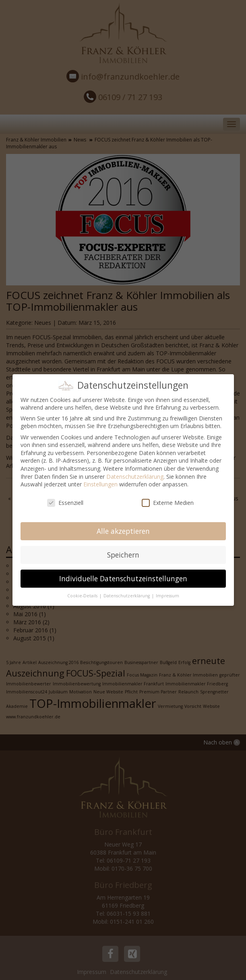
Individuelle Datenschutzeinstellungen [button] (123, 577)
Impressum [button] (167, 595)
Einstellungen (100, 483)
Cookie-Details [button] (83, 595)
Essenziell (65, 501)
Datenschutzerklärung (135, 475)
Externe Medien (168, 501)
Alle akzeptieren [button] (123, 529)
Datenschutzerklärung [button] (127, 595)
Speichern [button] (123, 553)
